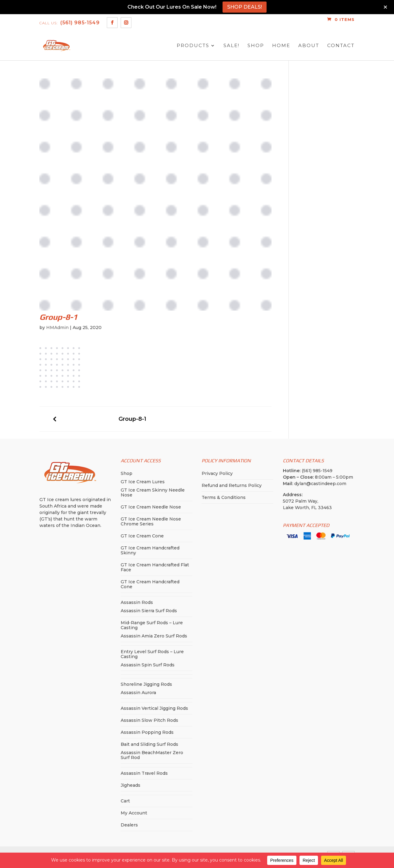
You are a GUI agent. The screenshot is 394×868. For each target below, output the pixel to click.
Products (193, 46)
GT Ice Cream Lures (143, 482)
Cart (125, 801)
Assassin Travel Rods (144, 773)
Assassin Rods (137, 602)
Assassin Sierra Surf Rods (149, 611)
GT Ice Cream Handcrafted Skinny (150, 550)
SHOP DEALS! (245, 7)
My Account (134, 813)
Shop (256, 46)
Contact (341, 46)
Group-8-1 (132, 419)
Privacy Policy (217, 473)
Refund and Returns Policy (232, 485)
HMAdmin (57, 328)
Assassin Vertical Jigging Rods (154, 708)
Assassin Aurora (138, 693)
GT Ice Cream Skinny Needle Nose (153, 492)
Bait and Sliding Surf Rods (149, 744)
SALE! (231, 46)
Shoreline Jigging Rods (146, 684)
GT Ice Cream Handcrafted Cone (150, 584)
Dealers (129, 825)
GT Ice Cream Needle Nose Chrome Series (151, 521)
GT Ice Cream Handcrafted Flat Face (155, 567)
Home (281, 46)
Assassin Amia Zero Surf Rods (154, 636)
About (309, 46)
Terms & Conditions (224, 497)
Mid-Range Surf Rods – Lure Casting (152, 625)
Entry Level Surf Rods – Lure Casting (152, 654)
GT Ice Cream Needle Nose (151, 507)
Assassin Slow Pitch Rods (149, 720)
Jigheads (131, 785)
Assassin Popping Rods (147, 732)
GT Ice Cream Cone (142, 536)
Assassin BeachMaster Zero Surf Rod (152, 755)
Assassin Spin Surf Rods (148, 665)
